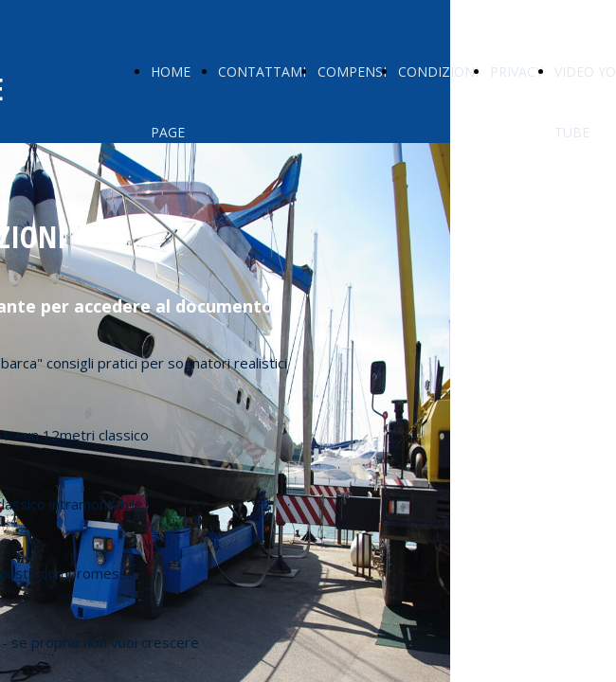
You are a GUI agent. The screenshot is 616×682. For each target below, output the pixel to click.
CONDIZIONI (438, 72)
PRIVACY (516, 72)
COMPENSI (352, 72)
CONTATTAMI (262, 72)
